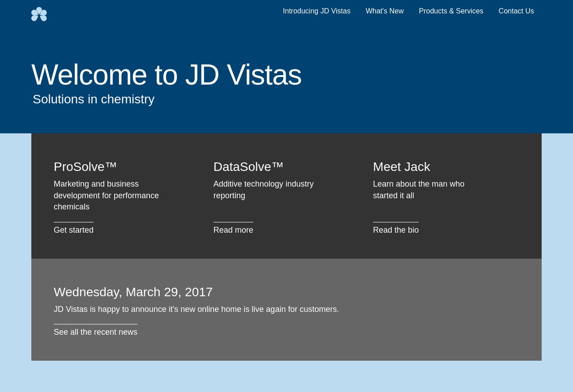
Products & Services (451, 11)
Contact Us (516, 11)
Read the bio (396, 230)
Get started (74, 230)
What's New (385, 11)
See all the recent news (96, 332)
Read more (233, 230)
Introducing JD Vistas (317, 11)
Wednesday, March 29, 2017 (133, 292)
